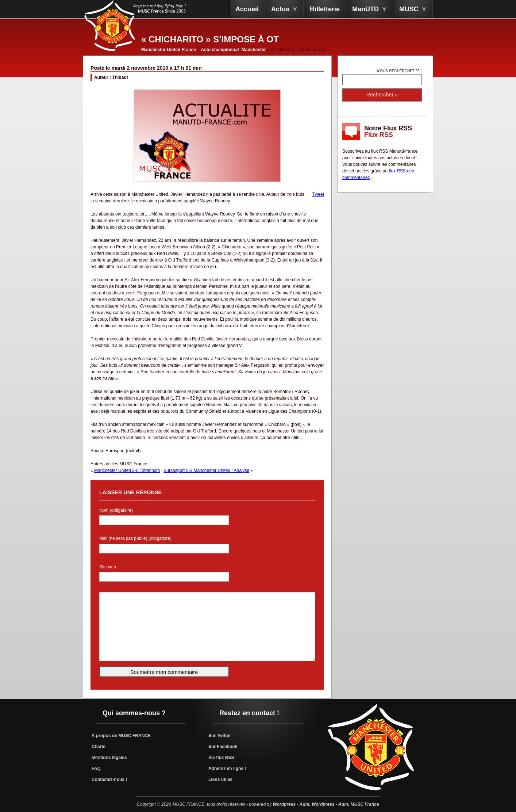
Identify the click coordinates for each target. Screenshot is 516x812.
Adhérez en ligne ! (227, 769)
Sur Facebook (223, 747)
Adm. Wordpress (317, 804)
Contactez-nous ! (109, 779)
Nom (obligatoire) (116, 510)
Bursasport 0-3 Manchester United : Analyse (206, 470)
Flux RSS (379, 135)
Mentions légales (109, 758)
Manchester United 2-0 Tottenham (127, 470)
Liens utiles (220, 779)
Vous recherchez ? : (399, 70)
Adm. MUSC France (359, 804)
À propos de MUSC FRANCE (121, 736)
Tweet (318, 194)
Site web (108, 567)
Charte (99, 747)
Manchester (254, 50)
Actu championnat (220, 50)
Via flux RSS (221, 758)
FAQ (96, 769)
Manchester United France (169, 50)
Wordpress (284, 804)
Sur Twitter (220, 736)
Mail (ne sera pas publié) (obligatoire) (135, 538)
